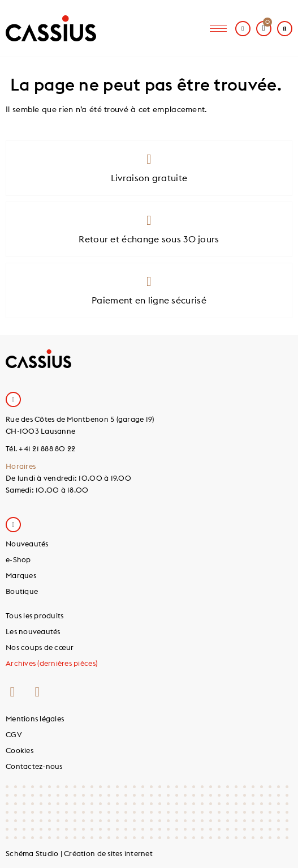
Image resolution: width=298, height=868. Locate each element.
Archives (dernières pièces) (51, 663)
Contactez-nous (34, 766)
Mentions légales (35, 719)
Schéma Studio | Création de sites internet (79, 853)
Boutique (22, 591)
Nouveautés (27, 544)
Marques (21, 575)
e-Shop (18, 559)
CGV (14, 734)
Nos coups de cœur (40, 647)
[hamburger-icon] (218, 29)
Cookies (20, 750)
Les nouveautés (33, 631)
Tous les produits (34, 615)
